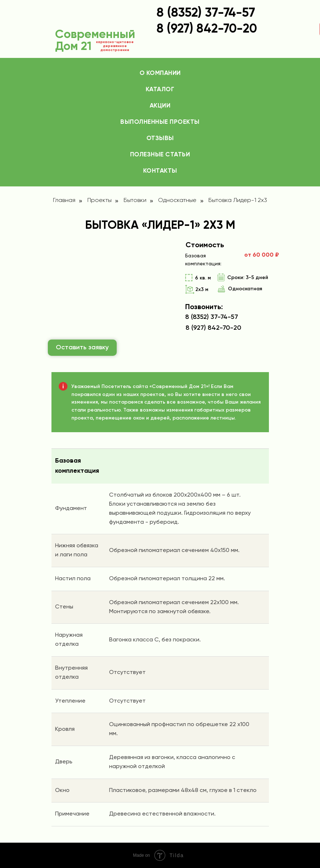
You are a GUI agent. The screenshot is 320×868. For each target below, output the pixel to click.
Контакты (160, 171)
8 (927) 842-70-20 (213, 328)
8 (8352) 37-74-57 (206, 13)
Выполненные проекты (160, 122)
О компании (160, 73)
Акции (160, 106)
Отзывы (160, 138)
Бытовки (135, 201)
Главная (64, 201)
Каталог (160, 90)
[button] (82, 348)
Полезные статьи (160, 155)
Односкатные (177, 201)
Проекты (99, 201)
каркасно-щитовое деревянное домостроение (115, 46)
